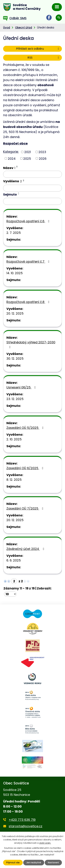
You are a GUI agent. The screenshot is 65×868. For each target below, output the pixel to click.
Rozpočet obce (15, 143)
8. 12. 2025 (14, 480)
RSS (44, 58)
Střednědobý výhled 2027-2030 (31, 344)
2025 (27, 158)
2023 (42, 152)
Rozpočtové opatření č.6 (29, 221)
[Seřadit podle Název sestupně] (17, 168)
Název (9, 168)
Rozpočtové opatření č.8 (29, 302)
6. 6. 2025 (14, 560)
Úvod (7, 28)
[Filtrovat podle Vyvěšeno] (32, 188)
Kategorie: (11, 152)
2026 (43, 158)
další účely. (45, 843)
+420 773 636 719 (22, 820)
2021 (28, 152)
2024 (12, 158)
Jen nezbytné (34, 862)
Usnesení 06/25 (22, 387)
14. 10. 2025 (15, 273)
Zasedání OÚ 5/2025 (26, 428)
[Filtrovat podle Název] (32, 174)
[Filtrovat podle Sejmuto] (32, 201)
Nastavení (53, 862)
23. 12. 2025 (15, 399)
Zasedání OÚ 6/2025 (26, 468)
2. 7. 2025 (14, 233)
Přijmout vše (13, 862)
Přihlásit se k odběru (38, 49)
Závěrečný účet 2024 (26, 549)
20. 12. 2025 (15, 313)
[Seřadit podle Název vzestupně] (17, 166)
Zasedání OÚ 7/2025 (26, 508)
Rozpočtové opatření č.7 (29, 262)
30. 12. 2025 (15, 359)
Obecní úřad (24, 28)
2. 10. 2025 (14, 439)
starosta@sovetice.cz (25, 826)
